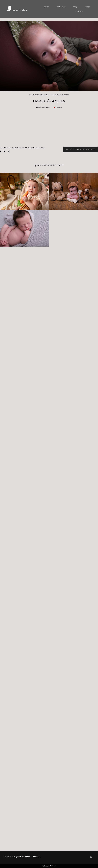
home (47, 7)
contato (79, 11)
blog (75, 7)
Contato (37, 865)
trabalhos (61, 7)
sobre (88, 7)
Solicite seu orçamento (81, 761)
